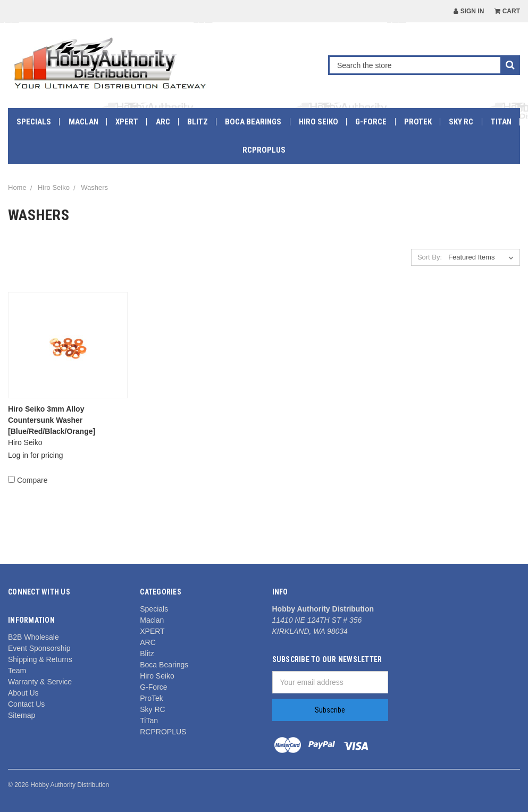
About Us (23, 693)
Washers (94, 187)
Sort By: (430, 257)
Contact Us (26, 704)
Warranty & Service (40, 682)
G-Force (371, 122)
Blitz (198, 122)
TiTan (501, 122)
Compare (28, 480)
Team (17, 671)
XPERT (127, 122)
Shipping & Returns (40, 659)
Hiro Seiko (319, 122)
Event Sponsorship (39, 648)
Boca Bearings (253, 122)
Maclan (83, 122)
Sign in (469, 11)
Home (17, 187)
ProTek (418, 122)
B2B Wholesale (33, 637)
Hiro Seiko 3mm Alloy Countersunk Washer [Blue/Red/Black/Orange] (52, 420)
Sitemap (22, 715)
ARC (163, 122)
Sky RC (461, 122)
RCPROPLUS (264, 150)
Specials (34, 122)
